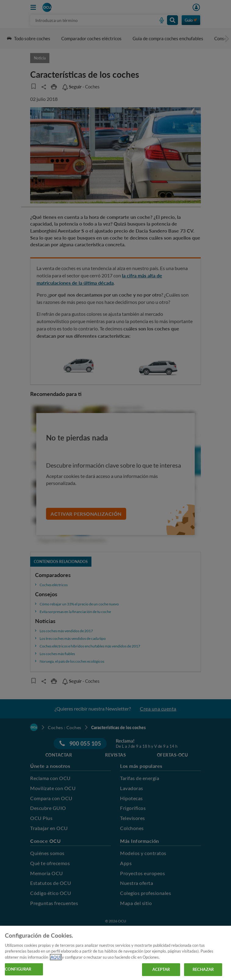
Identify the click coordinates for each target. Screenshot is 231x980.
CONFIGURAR (18, 969)
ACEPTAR (161, 969)
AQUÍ (56, 957)
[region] (116, 953)
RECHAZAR (203, 969)
